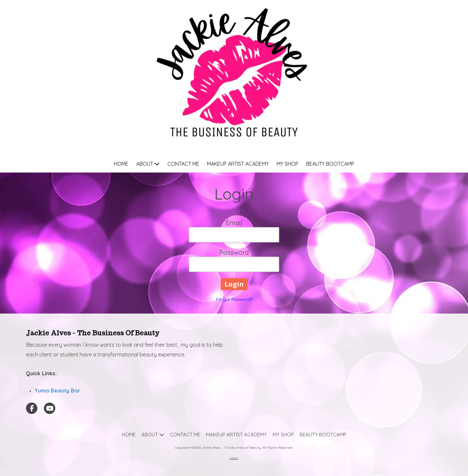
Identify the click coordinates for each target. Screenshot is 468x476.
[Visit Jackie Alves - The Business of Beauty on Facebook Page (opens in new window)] (32, 408)
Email (234, 223)
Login (234, 458)
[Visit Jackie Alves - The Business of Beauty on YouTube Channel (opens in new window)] (50, 408)
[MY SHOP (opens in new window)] (287, 164)
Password (234, 252)
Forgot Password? (234, 299)
